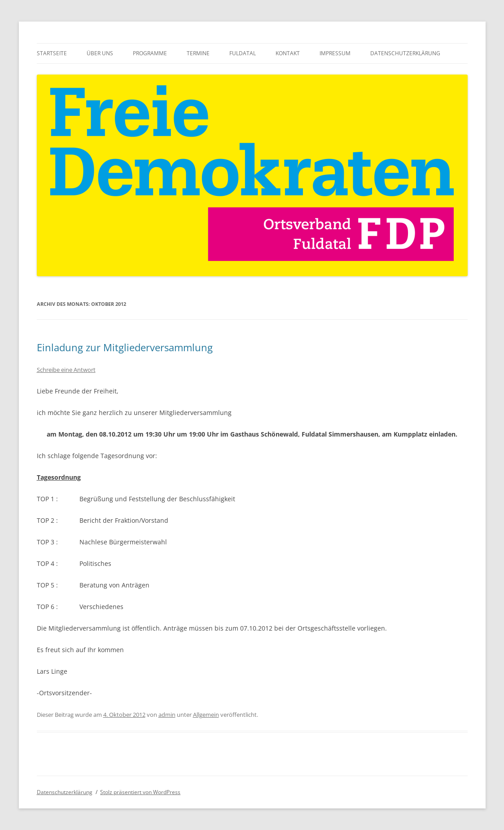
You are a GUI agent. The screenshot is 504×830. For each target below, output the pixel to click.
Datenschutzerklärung (405, 53)
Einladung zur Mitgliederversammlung (125, 347)
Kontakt (288, 53)
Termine (198, 53)
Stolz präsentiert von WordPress (140, 792)
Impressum (335, 53)
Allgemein (206, 715)
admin (167, 715)
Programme (150, 53)
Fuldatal (243, 53)
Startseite (52, 53)
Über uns (100, 53)
